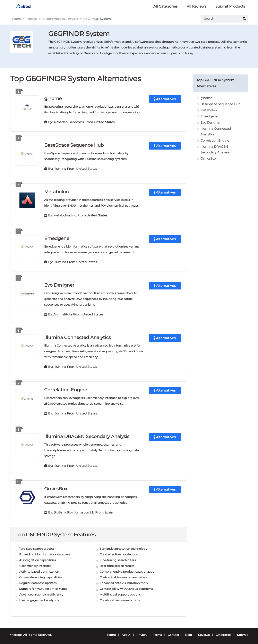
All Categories (165, 6)
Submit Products (230, 6)
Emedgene (57, 238)
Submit (242, 633)
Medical (32, 19)
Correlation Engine (66, 388)
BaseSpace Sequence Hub (74, 145)
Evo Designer (59, 284)
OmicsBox (56, 487)
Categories (223, 633)
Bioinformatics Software (61, 19)
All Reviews (196, 6)
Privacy (142, 633)
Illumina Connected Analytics (77, 336)
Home (16, 19)
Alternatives (165, 99)
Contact (173, 633)
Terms (157, 633)
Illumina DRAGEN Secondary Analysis (87, 435)
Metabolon (57, 191)
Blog (189, 633)
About (126, 633)
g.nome (53, 98)
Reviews (204, 633)
